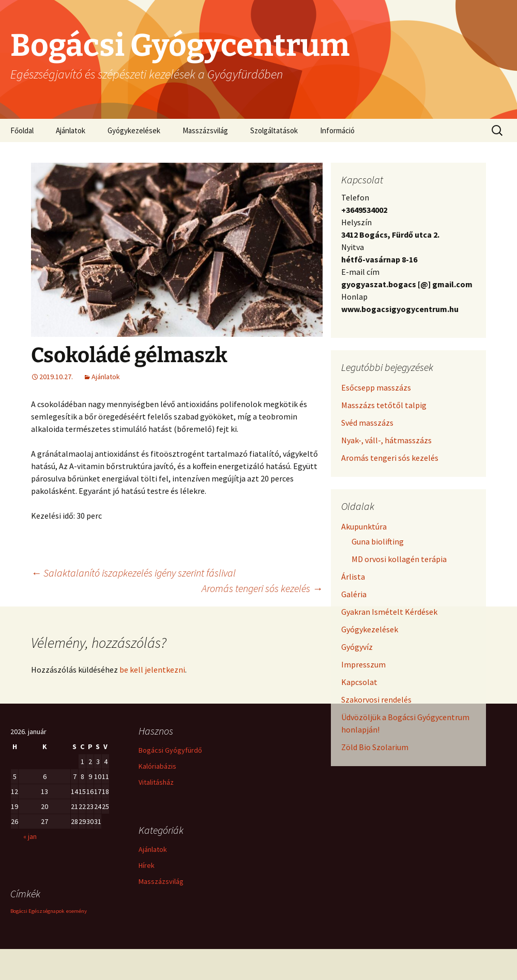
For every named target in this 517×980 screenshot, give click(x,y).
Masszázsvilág (205, 130)
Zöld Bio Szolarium (375, 747)
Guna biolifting (378, 541)
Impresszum (363, 664)
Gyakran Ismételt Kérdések (389, 612)
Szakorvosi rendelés (376, 699)
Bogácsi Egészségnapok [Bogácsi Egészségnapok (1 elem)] (37, 911)
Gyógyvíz (357, 647)
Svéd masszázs (367, 423)
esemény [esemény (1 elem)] (77, 911)
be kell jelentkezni (152, 670)
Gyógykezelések (134, 130)
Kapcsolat (359, 682)
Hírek (147, 865)
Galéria (354, 594)
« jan (30, 836)
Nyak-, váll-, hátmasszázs (386, 440)
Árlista (353, 577)
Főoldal (22, 130)
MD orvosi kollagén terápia (399, 559)
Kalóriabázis (157, 766)
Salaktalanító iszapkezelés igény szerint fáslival (133, 573)
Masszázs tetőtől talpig (384, 405)
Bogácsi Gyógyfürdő (170, 750)
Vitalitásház (156, 782)
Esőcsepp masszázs (376, 387)
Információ (337, 130)
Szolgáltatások (274, 130)
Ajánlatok (71, 130)
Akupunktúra (364, 526)
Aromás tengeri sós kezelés (262, 588)
